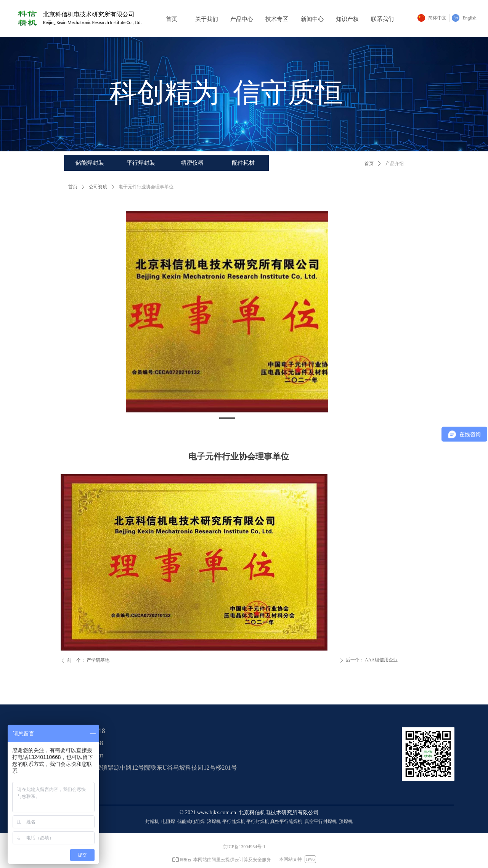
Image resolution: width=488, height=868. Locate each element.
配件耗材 (243, 163)
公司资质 (98, 187)
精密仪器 (192, 163)
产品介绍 (395, 164)
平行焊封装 (141, 163)
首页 (369, 164)
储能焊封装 (90, 163)
